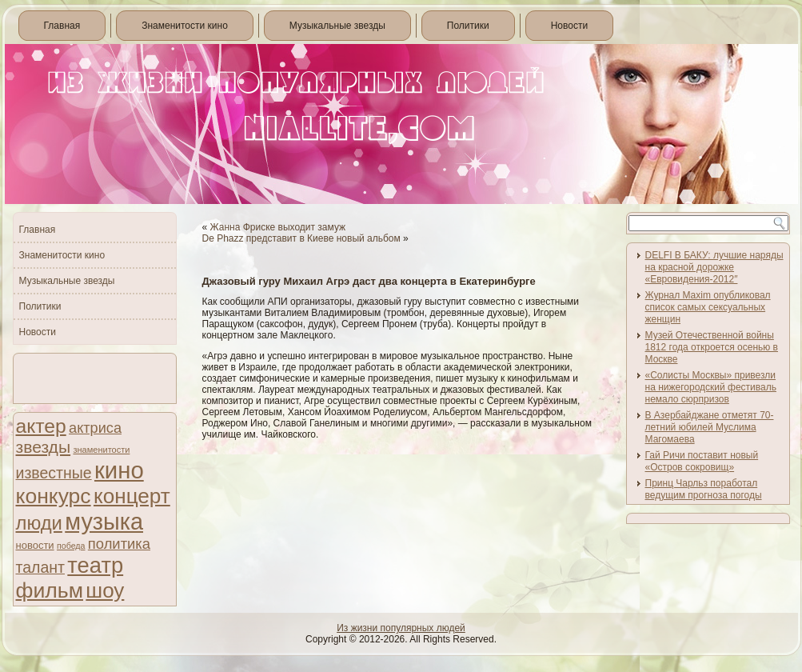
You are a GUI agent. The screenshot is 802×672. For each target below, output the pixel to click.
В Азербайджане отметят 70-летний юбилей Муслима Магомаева (710, 427)
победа (71, 546)
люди (39, 523)
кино (119, 470)
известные (54, 473)
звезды (44, 447)
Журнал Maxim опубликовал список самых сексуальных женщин (708, 307)
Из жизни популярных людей (401, 628)
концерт (132, 496)
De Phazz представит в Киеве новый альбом (301, 238)
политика (119, 544)
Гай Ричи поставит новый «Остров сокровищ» (702, 461)
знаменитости (101, 450)
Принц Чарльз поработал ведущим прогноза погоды (704, 489)
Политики (468, 26)
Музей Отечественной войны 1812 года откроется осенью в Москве (712, 347)
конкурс (54, 496)
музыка (104, 522)
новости (35, 545)
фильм (50, 590)
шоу (105, 590)
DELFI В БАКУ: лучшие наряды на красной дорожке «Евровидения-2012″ (714, 267)
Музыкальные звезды (337, 26)
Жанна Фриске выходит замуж (278, 227)
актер (41, 426)
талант (40, 567)
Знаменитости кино (185, 26)
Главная (62, 26)
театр (95, 565)
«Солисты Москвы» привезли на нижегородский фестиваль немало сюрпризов (711, 387)
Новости (569, 26)
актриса (95, 428)
